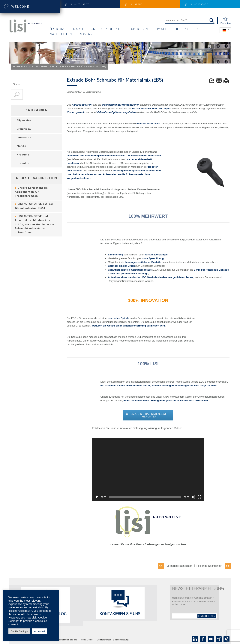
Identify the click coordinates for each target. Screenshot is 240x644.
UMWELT (162, 30)
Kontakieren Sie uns (120, 614)
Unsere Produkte (106, 30)
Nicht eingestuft (38, 67)
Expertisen (138, 30)
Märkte (21, 136)
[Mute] (193, 497)
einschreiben (207, 616)
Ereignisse (24, 119)
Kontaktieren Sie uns (67, 640)
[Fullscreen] (199, 497)
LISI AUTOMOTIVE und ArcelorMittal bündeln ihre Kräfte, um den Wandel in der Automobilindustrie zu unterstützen (35, 214)
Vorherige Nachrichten (180, 566)
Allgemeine (24, 111)
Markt (78, 30)
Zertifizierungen (104, 640)
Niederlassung (122, 640)
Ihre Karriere (188, 30)
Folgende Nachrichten (209, 566)
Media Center (87, 640)
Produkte (23, 145)
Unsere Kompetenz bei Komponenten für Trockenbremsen (32, 182)
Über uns (58, 30)
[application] (148, 469)
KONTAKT (86, 35)
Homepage (19, 67)
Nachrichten (61, 35)
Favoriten (226, 21)
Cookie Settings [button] (19, 631)
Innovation (24, 128)
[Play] (97, 497)
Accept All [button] (39, 631)
